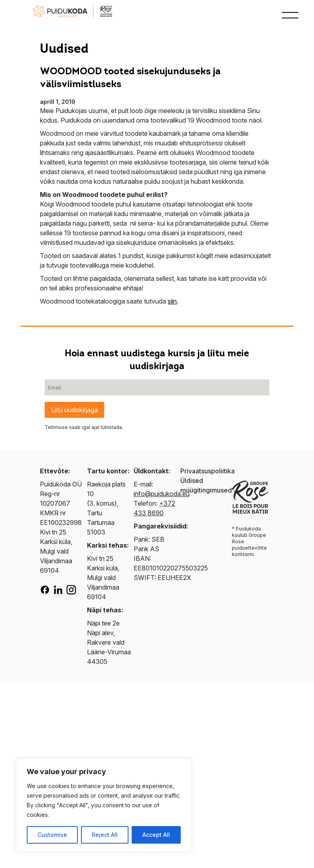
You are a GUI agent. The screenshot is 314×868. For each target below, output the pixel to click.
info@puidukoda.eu (162, 494)
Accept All (156, 835)
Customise (52, 835)
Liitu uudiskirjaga (74, 410)
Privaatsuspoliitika (207, 471)
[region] (104, 805)
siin (172, 301)
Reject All (105, 835)
